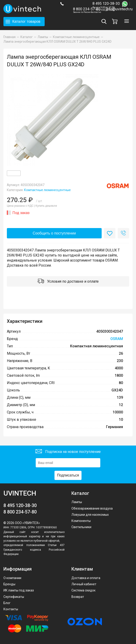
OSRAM (117, 339)
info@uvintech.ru (119, 9)
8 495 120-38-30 (106, 4)
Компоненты (81, 521)
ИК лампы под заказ (19, 590)
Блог (7, 603)
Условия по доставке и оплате (68, 282)
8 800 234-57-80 (87, 9)
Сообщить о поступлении (54, 233)
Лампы (77, 502)
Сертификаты (14, 597)
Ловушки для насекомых (90, 515)
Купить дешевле (46, 206)
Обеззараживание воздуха (92, 508)
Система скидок (83, 590)
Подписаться (68, 475)
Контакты (11, 609)
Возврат (78, 597)
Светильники (81, 527)
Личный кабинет (84, 584)
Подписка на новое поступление (68, 452)
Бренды (9, 584)
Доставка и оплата (86, 578)
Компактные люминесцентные (47, 190)
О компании (12, 578)
